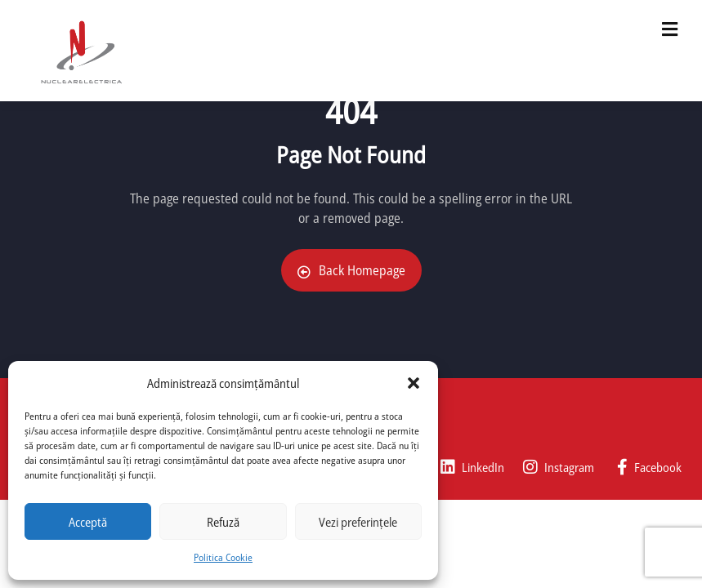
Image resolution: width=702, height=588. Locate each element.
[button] (414, 383)
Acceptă (88, 522)
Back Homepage (351, 270)
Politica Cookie (223, 557)
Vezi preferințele (358, 522)
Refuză (223, 522)
